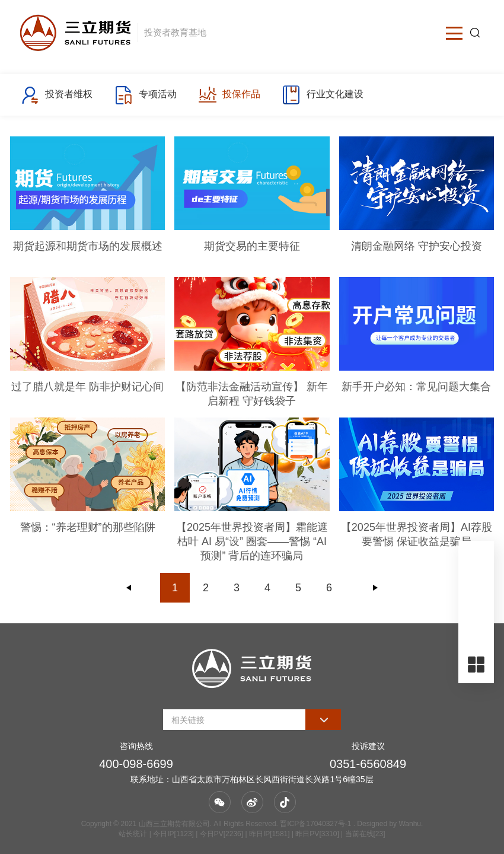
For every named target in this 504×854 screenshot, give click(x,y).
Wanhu (410, 824)
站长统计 (133, 834)
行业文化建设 (322, 95)
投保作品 (229, 95)
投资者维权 (57, 95)
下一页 (375, 588)
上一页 (129, 588)
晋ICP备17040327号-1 (315, 824)
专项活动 (145, 95)
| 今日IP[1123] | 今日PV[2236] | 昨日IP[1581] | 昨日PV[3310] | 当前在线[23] (266, 834)
